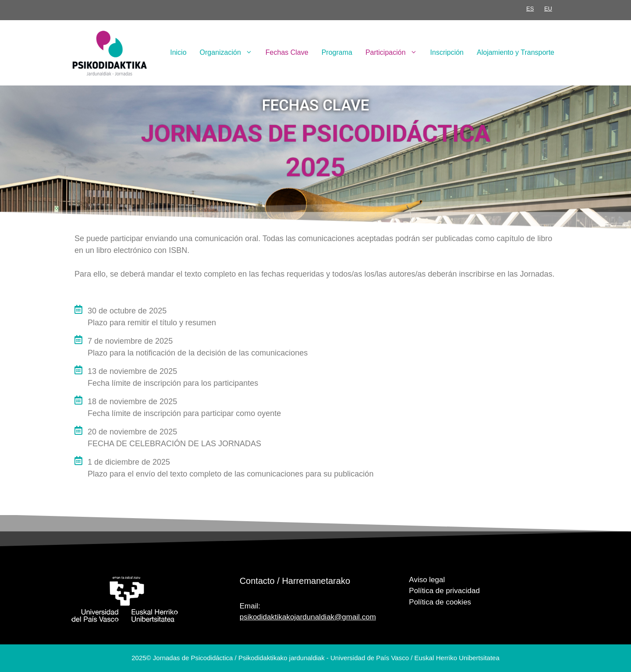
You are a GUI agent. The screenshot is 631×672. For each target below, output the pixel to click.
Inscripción (447, 52)
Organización (229, 53)
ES (530, 9)
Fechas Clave (287, 52)
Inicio (178, 52)
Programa (337, 52)
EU (548, 9)
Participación (395, 53)
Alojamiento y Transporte (516, 52)
